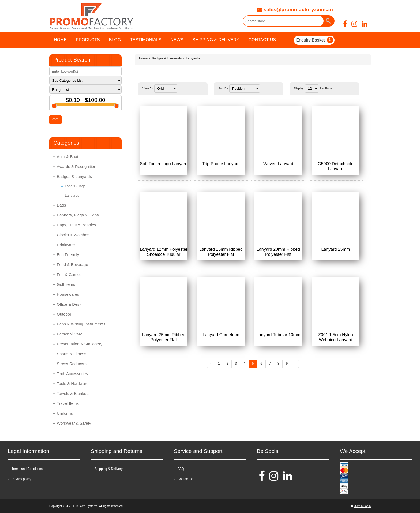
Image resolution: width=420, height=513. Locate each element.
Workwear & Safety (74, 423)
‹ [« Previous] (211, 364)
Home (143, 58)
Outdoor (64, 314)
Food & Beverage (72, 265)
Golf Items (66, 284)
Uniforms (65, 413)
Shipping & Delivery (109, 469)
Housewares (68, 294)
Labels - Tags (75, 186)
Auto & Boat (67, 157)
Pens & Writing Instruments (81, 324)
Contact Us (185, 479)
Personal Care (70, 334)
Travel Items (68, 403)
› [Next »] (295, 364)
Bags (61, 205)
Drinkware (66, 245)
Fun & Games (69, 274)
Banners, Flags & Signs (78, 215)
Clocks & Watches (73, 235)
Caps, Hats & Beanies (76, 225)
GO (55, 120)
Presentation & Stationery (80, 344)
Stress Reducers (72, 364)
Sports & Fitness (72, 354)
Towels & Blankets (73, 393)
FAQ (181, 469)
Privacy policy (21, 479)
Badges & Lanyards (74, 176)
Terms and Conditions (27, 469)
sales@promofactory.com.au (295, 10)
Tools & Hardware (73, 383)
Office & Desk (69, 304)
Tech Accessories (72, 374)
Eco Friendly (68, 255)
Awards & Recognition (76, 166)
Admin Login (361, 506)
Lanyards (72, 195)
